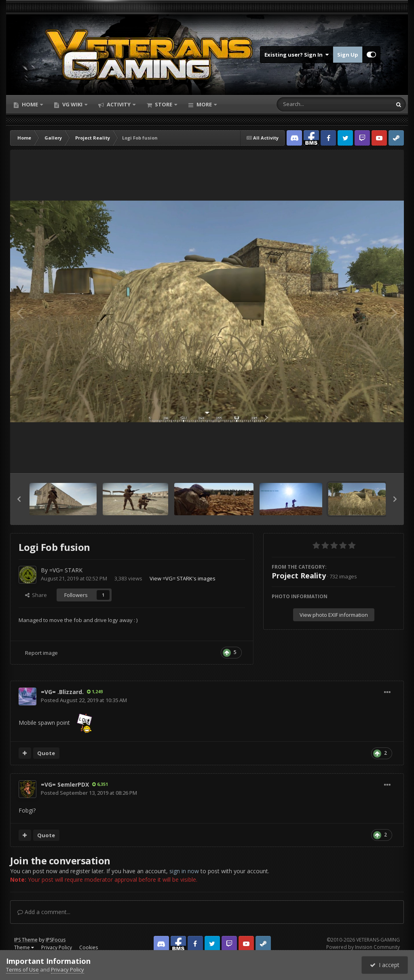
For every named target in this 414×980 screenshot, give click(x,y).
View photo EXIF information (334, 615)
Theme (24, 947)
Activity (119, 104)
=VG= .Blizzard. (62, 692)
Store (164, 104)
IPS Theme (26, 940)
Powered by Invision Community (363, 947)
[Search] (313, 104)
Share (36, 595)
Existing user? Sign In (297, 55)
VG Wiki (72, 104)
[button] (19, 499)
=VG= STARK (66, 570)
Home (30, 104)
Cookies (89, 947)
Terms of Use (22, 969)
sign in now (184, 871)
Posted (84, 700)
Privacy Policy (57, 947)
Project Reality (299, 576)
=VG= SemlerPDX (65, 784)
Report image (41, 653)
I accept (385, 965)
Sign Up (348, 55)
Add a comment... (44, 912)
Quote (46, 753)
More (204, 104)
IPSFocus (56, 940)
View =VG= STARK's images (183, 578)
